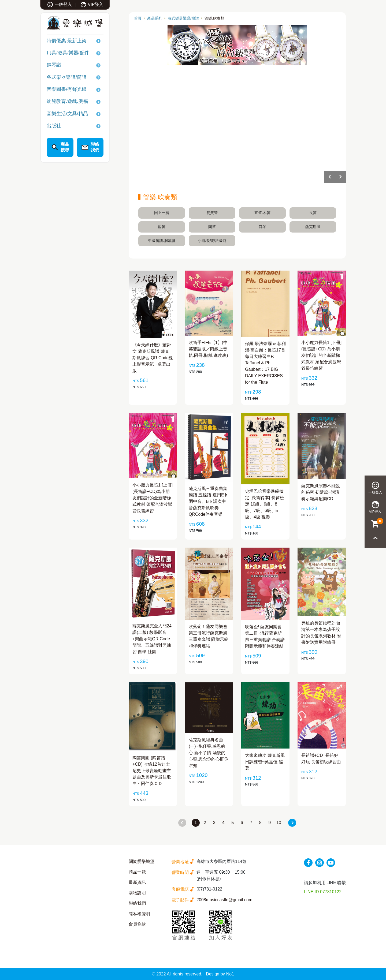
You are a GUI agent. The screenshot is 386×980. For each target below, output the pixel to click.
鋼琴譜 (54, 65)
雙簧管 (212, 213)
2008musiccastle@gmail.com (224, 900)
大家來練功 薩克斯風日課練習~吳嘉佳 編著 (265, 762)
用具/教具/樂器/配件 (68, 53)
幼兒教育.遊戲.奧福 (67, 101)
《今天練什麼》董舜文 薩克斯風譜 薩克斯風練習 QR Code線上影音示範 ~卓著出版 (153, 358)
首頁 (138, 18)
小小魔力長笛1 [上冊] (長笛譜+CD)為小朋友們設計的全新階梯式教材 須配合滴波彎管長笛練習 (153, 498)
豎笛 (162, 227)
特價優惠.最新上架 (67, 41)
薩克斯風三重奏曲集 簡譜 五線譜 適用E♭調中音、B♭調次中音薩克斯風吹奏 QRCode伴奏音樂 (209, 501)
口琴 (262, 227)
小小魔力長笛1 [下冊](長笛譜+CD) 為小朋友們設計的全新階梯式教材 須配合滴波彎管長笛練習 (321, 355)
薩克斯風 (313, 227)
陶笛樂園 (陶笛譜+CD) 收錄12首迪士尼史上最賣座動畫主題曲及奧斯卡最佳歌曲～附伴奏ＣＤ (152, 771)
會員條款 (137, 924)
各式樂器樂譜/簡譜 (67, 77)
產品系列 (155, 18)
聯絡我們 (137, 903)
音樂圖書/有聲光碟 (67, 89)
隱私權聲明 (139, 914)
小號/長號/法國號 (212, 241)
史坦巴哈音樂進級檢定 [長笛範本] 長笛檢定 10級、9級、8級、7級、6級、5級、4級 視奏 (265, 504)
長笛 (313, 213)
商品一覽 (137, 872)
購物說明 (137, 893)
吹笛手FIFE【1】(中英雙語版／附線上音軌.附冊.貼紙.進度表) (208, 349)
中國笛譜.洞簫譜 (162, 241)
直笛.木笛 (262, 213)
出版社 (54, 126)
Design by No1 (220, 974)
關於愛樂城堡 (142, 861)
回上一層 (162, 213)
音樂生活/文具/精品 (67, 114)
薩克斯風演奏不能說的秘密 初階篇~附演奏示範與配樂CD (321, 492)
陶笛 (212, 227)
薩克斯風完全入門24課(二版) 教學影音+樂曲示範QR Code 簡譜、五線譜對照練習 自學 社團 (152, 639)
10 (279, 823)
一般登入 (59, 4)
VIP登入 (92, 4)
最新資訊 (137, 882)
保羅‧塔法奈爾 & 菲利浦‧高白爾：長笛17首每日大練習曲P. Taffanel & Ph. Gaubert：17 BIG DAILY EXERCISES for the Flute (265, 363)
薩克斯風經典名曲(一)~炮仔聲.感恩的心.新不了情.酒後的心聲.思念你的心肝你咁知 (209, 753)
